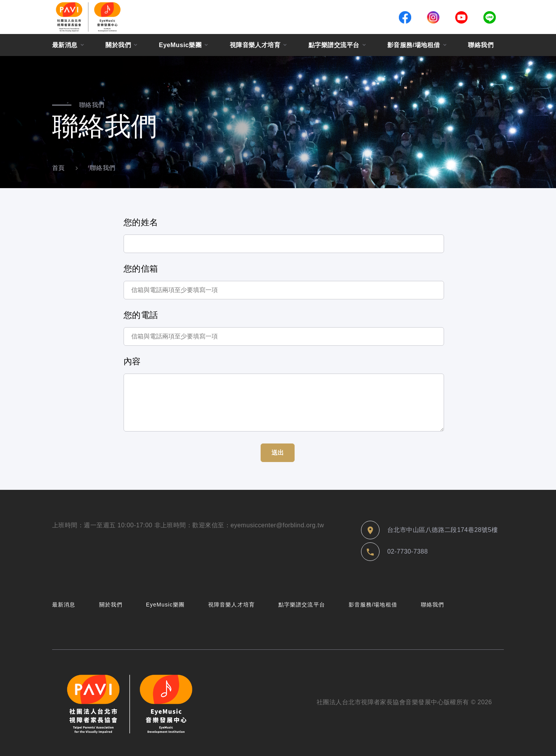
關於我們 (118, 45)
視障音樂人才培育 (255, 45)
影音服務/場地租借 (414, 45)
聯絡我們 (481, 45)
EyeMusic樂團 (181, 45)
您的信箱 (141, 269)
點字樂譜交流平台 (334, 45)
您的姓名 (141, 222)
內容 (132, 361)
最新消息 (65, 45)
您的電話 (141, 315)
